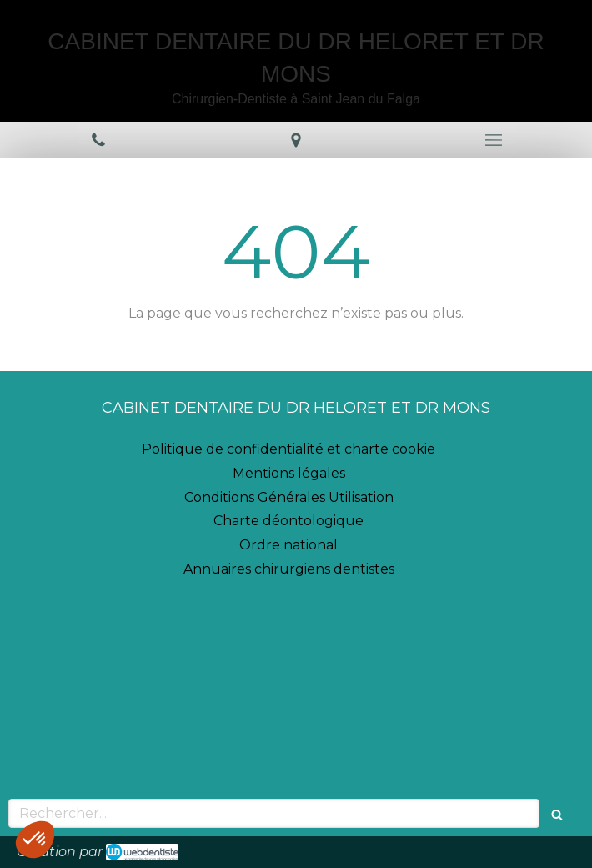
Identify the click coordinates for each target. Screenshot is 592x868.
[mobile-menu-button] (493, 140)
